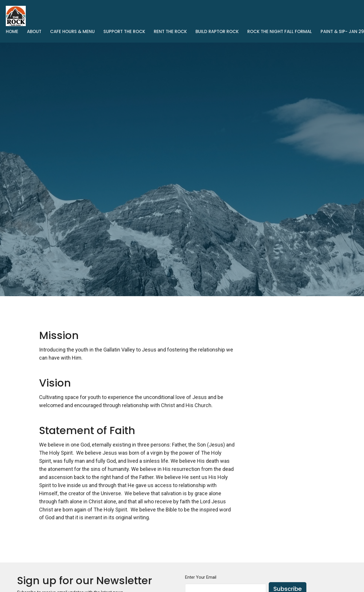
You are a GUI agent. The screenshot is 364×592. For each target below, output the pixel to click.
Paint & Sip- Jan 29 (342, 31)
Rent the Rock (170, 31)
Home (12, 31)
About (34, 31)
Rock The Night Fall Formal (280, 31)
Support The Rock (124, 31)
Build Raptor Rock (217, 31)
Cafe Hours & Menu (72, 31)
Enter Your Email (201, 577)
